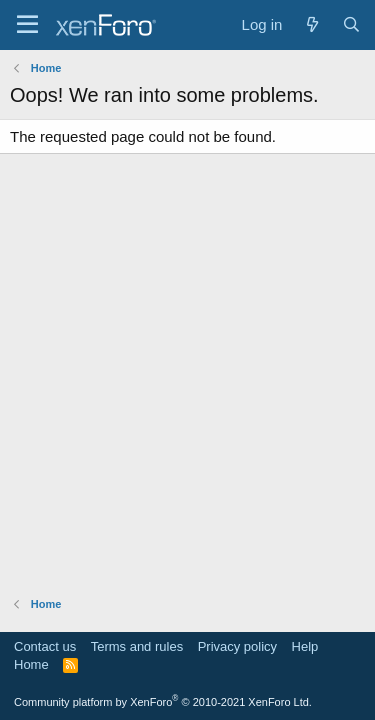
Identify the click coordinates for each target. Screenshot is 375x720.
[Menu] (27, 25)
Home (31, 664)
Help (305, 646)
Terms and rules (137, 646)
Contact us (45, 646)
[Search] (351, 24)
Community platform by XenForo (163, 702)
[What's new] (311, 24)
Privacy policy (237, 646)
